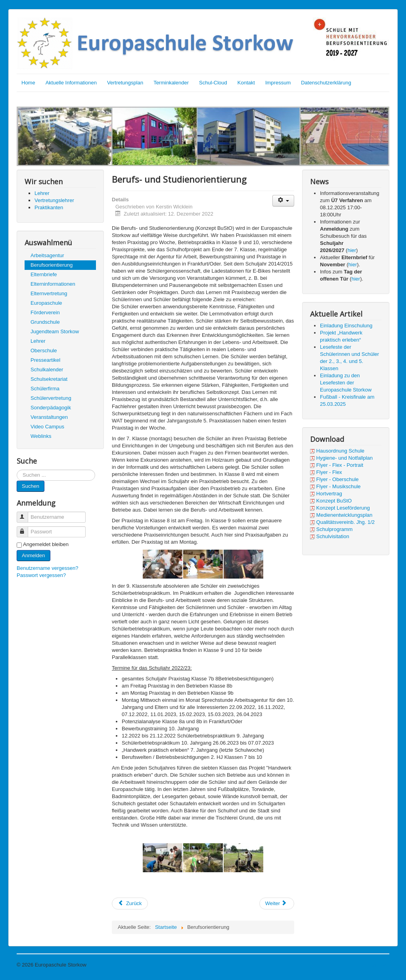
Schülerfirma (45, 389)
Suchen (31, 486)
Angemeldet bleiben (46, 544)
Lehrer (42, 193)
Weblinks (41, 436)
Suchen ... (17, 470)
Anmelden (34, 555)
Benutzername (26, 514)
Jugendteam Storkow (55, 331)
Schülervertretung (51, 398)
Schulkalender (47, 370)
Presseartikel (45, 360)
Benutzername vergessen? (47, 568)
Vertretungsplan (125, 83)
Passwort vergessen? (41, 575)
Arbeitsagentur (47, 255)
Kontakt (246, 83)
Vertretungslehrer (54, 200)
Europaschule (46, 303)
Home (28, 83)
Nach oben (377, 965)
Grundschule (45, 322)
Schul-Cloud (213, 83)
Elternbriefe (44, 274)
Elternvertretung (49, 293)
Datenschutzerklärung (326, 83)
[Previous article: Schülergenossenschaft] (130, 904)
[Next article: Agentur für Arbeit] (277, 904)
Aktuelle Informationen (71, 83)
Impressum (278, 83)
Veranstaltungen (49, 417)
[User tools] (283, 201)
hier (352, 250)
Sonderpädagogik (51, 408)
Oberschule (44, 351)
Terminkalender (171, 83)
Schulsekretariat (49, 379)
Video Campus (47, 427)
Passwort (26, 528)
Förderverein (45, 312)
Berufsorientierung (52, 265)
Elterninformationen (53, 284)
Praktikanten (49, 207)
